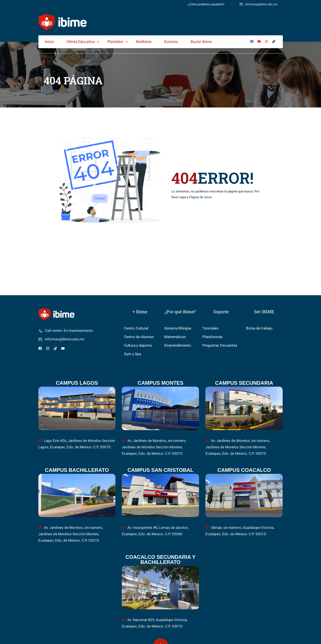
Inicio (49, 42)
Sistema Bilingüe (178, 329)
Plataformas (212, 337)
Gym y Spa (133, 354)
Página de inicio (201, 197)
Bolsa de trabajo (259, 329)
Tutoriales (210, 329)
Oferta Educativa (81, 42)
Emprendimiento (178, 346)
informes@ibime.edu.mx (258, 4)
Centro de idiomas (139, 337)
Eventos (171, 42)
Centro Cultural (136, 329)
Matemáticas (175, 337)
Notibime (144, 42)
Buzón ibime (201, 42)
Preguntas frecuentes (220, 346)
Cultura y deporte (138, 346)
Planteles (115, 42)
